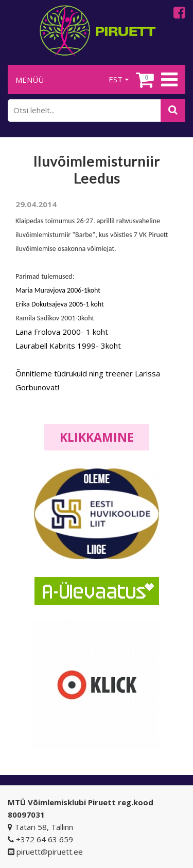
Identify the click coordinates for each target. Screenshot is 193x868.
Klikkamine (97, 437)
